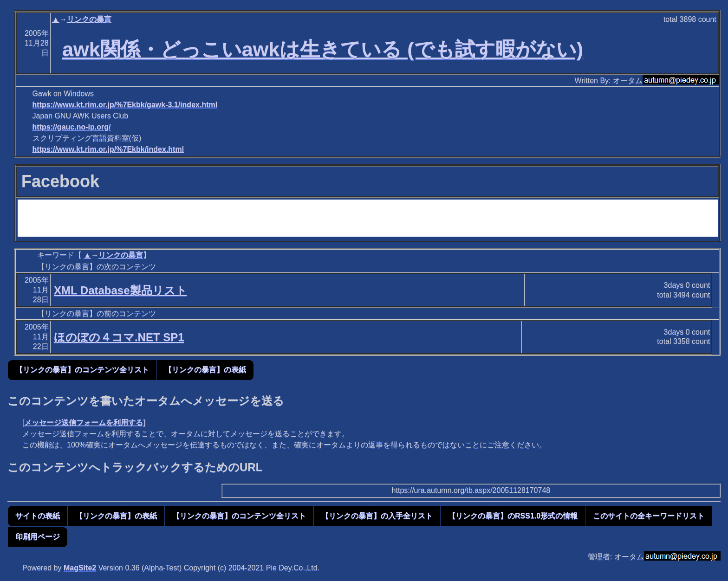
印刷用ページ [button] (38, 537)
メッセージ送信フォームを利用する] (85, 423)
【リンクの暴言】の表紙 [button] (205, 370)
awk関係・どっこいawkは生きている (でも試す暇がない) (323, 49)
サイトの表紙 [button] (38, 516)
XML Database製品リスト (120, 290)
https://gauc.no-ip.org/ (72, 127)
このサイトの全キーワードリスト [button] (649, 516)
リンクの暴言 (89, 19)
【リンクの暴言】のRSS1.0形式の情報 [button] (513, 516)
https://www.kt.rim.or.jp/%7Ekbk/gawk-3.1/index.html (125, 105)
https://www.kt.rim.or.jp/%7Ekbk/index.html (108, 149)
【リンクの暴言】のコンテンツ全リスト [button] (82, 370)
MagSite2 (80, 568)
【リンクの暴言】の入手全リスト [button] (377, 516)
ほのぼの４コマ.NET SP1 (119, 337)
